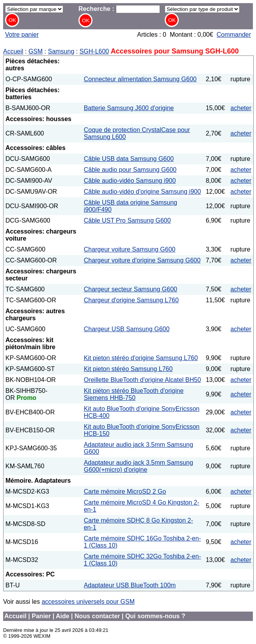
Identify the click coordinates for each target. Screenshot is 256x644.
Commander (234, 35)
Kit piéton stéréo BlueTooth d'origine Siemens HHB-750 (134, 394)
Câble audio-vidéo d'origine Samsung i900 (142, 192)
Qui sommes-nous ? (155, 616)
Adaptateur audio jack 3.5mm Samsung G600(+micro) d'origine (139, 466)
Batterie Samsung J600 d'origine (129, 108)
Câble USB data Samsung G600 (129, 159)
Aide (63, 616)
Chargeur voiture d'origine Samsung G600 (142, 260)
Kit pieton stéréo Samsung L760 (128, 369)
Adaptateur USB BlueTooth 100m (130, 585)
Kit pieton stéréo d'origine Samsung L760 (141, 358)
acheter (241, 108)
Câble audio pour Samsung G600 (130, 170)
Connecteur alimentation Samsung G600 (140, 79)
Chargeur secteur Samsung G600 (131, 289)
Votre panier (22, 35)
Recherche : (119, 9)
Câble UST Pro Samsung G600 (127, 220)
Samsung (61, 51)
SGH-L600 (94, 51)
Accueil (13, 51)
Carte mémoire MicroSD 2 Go (125, 491)
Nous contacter (97, 616)
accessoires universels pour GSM (88, 602)
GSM (36, 51)
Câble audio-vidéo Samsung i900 (130, 181)
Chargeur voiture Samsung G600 (130, 249)
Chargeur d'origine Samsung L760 (131, 300)
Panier (41, 616)
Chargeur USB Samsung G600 (127, 329)
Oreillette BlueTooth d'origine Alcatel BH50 (142, 380)
